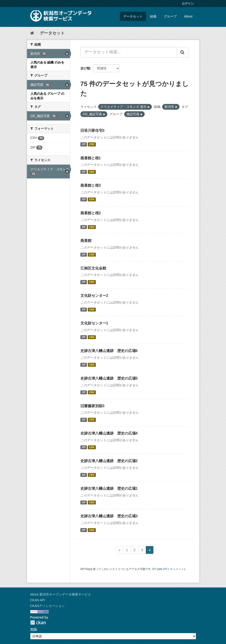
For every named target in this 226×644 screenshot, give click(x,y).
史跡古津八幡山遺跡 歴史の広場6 (109, 351)
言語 (33, 630)
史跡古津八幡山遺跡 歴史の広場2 (109, 461)
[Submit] (183, 52)
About (188, 16)
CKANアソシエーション (48, 606)
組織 (153, 16)
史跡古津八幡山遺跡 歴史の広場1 (109, 488)
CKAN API (38, 600)
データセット (133, 16)
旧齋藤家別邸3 (92, 406)
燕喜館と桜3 (91, 185)
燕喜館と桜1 (91, 158)
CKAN (38, 623)
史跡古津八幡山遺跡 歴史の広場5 (109, 378)
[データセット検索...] (129, 52)
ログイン (188, 4)
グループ (170, 16)
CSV (92, 144)
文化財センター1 (94, 323)
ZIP (84, 144)
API (154, 569)
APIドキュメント (173, 569)
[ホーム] (32, 33)
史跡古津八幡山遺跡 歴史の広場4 (109, 433)
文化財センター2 (94, 296)
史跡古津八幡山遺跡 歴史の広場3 (109, 516)
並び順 (85, 68)
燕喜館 (86, 241)
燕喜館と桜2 (91, 213)
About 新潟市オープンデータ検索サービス (61, 594)
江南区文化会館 (93, 268)
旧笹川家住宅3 (92, 130)
